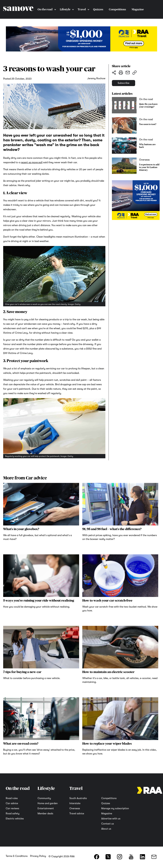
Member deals (45, 814)
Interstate (75, 803)
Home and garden (48, 803)
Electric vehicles (15, 819)
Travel (82, 9)
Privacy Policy (38, 856)
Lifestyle (65, 9)
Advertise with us (111, 819)
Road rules (12, 798)
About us (106, 829)
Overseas (75, 808)
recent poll (32, 162)
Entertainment (46, 808)
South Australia (78, 798)
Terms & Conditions (17, 856)
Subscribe (127, 84)
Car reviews (12, 808)
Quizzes (98, 9)
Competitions (117, 9)
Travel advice (77, 814)
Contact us (108, 824)
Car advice (12, 803)
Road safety (13, 814)
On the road (45, 9)
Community (44, 798)
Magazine (138, 9)
